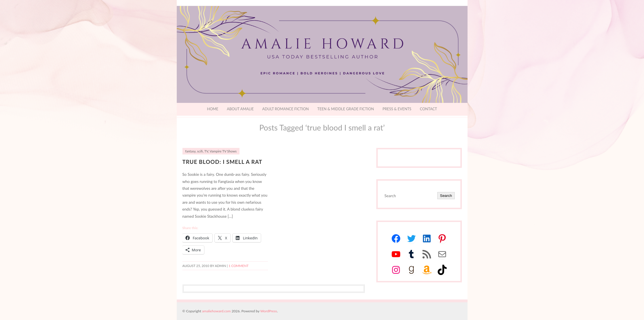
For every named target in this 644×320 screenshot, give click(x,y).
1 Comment (239, 266)
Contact (428, 109)
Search (446, 196)
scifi (200, 151)
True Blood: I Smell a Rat (222, 162)
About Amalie (240, 109)
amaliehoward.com (216, 311)
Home (213, 109)
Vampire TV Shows (223, 151)
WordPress (269, 311)
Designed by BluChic (454, 311)
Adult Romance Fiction (286, 109)
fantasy (190, 151)
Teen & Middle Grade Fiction (346, 109)
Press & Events (397, 109)
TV (206, 151)
